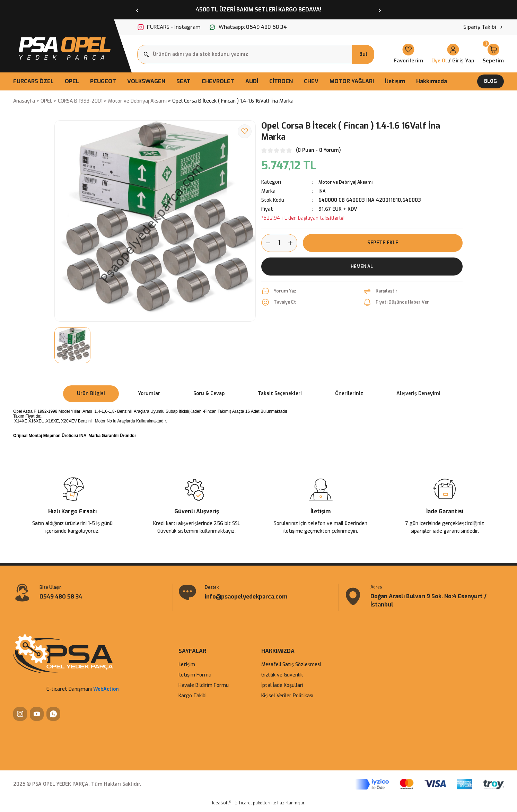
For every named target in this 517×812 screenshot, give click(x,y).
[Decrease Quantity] (266, 243)
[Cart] (493, 54)
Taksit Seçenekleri (280, 394)
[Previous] (137, 10)
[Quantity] (279, 243)
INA (323, 191)
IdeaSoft (222, 807)
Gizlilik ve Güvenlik (282, 679)
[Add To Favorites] (245, 131)
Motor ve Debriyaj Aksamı (349, 182)
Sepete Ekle (383, 243)
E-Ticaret (243, 807)
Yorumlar (149, 394)
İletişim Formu (195, 679)
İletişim (187, 669)
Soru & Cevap (209, 394)
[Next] (380, 10)
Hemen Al (362, 267)
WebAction (106, 693)
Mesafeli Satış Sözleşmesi (291, 669)
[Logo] (64, 47)
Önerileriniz (349, 394)
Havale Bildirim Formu (204, 689)
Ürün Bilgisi (91, 394)
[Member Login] (453, 54)
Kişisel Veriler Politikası (287, 700)
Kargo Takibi (192, 700)
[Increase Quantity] (292, 243)
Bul (363, 54)
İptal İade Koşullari (282, 689)
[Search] (256, 54)
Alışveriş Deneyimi (418, 394)
